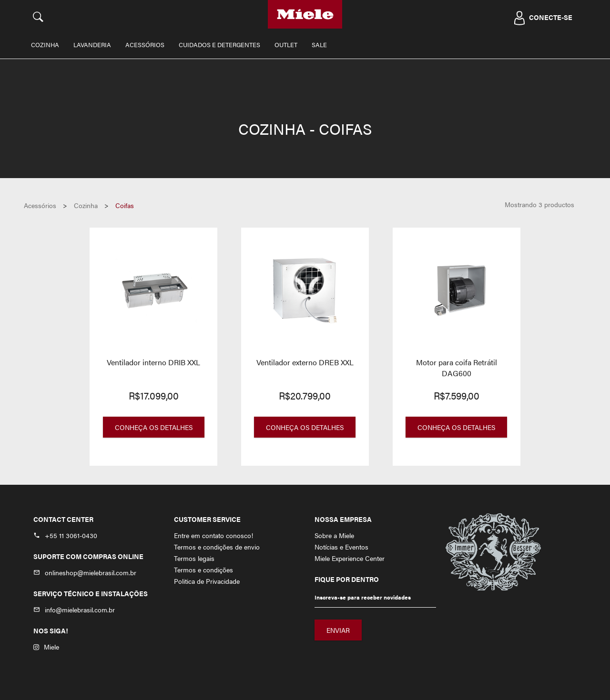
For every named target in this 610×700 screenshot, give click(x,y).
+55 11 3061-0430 (71, 535)
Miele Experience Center (350, 558)
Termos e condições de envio (217, 547)
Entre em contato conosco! (213, 535)
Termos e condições (203, 570)
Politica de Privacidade (207, 581)
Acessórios (145, 45)
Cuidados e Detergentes (219, 45)
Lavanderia (92, 45)
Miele (46, 647)
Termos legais (194, 558)
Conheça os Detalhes (154, 427)
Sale (319, 45)
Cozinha (45, 45)
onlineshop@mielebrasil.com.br (91, 572)
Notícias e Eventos (341, 547)
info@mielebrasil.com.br (80, 610)
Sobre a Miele (334, 535)
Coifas (125, 205)
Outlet (286, 45)
